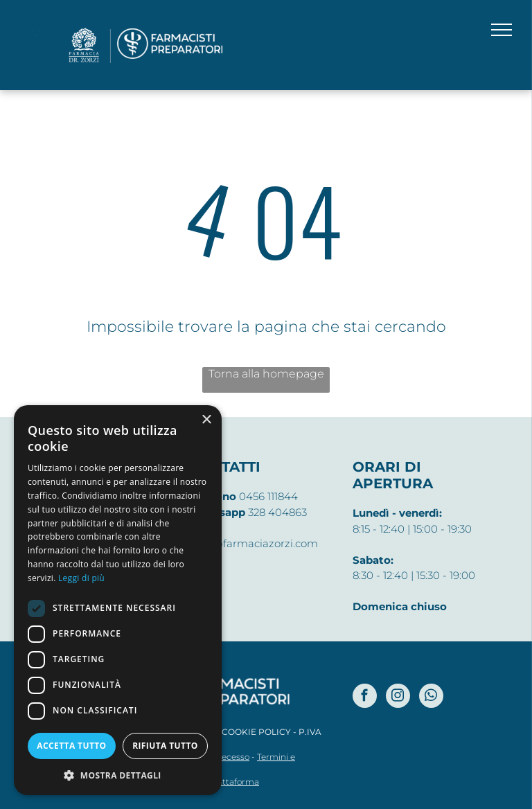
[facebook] (365, 697)
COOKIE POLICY (256, 732)
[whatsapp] (431, 697)
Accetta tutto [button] (71, 746)
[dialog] (118, 600)
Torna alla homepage (266, 374)
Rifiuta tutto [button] (165, 746)
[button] (118, 775)
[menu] (502, 30)
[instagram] (398, 697)
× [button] (206, 420)
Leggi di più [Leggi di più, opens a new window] (81, 578)
